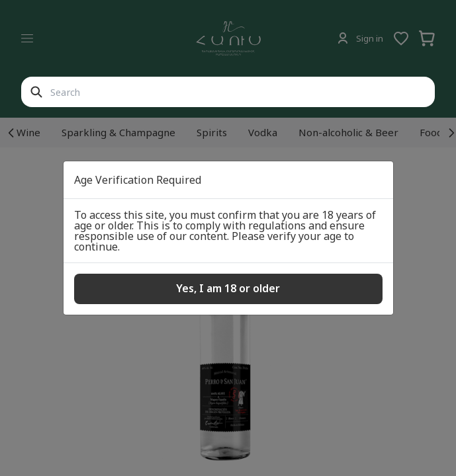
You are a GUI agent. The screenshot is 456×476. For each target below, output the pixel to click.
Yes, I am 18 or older (228, 288)
